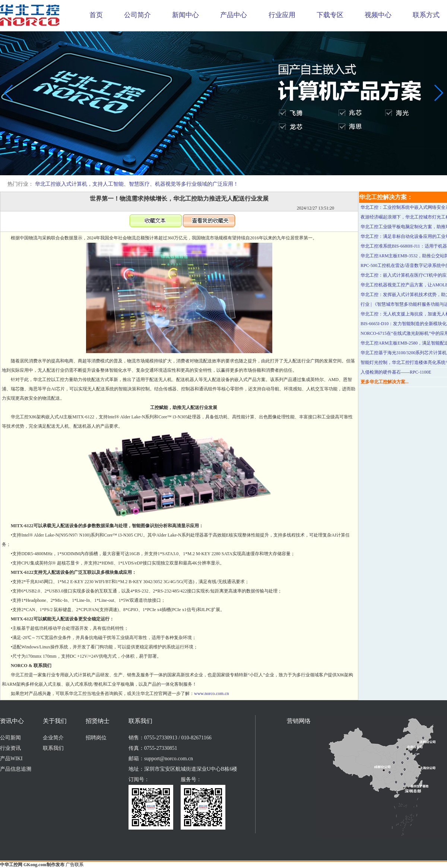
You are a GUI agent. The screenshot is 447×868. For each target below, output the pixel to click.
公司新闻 (10, 738)
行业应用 (282, 15)
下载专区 (330, 15)
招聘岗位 (96, 738)
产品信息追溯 (16, 769)
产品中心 (234, 15)
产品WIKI (11, 759)
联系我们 (53, 748)
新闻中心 (186, 15)
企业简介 (53, 738)
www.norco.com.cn (212, 694)
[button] (218, 170)
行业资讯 (10, 748)
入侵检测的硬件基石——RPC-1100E (396, 372)
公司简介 (137, 15)
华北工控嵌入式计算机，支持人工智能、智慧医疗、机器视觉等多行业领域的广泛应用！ (137, 184)
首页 (96, 15)
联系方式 (426, 15)
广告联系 (74, 865)
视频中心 (378, 15)
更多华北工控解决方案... (385, 382)
